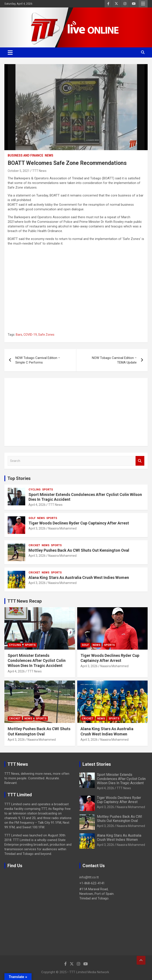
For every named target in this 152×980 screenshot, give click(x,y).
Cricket (34, 545)
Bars (19, 335)
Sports (47, 490)
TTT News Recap (25, 601)
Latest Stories (97, 764)
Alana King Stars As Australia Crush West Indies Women (79, 577)
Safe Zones (46, 335)
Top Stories (19, 478)
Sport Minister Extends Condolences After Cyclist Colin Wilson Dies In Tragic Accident (37, 661)
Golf (32, 518)
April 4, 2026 (37, 505)
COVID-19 (30, 335)
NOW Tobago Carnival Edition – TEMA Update (114, 360)
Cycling (35, 490)
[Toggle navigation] (10, 52)
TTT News (39, 171)
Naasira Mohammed (62, 528)
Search (140, 461)
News (49, 155)
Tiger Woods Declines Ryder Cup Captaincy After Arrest (79, 523)
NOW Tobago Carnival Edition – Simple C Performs (38, 360)
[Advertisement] (76, 412)
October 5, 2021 (19, 171)
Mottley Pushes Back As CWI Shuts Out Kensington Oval (79, 550)
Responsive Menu (143, 4)
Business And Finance (25, 155)
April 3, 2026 (37, 528)
